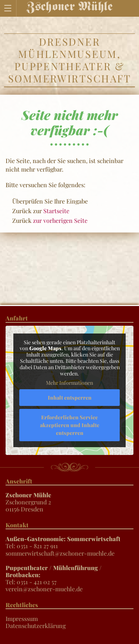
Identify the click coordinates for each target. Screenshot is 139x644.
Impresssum (22, 619)
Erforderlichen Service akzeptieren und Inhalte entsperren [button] (70, 425)
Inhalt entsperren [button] (70, 398)
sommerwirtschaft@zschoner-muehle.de (60, 553)
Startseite (56, 211)
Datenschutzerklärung (36, 626)
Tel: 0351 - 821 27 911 (63, 542)
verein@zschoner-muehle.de (44, 589)
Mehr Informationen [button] (69, 383)
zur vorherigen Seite (60, 220)
